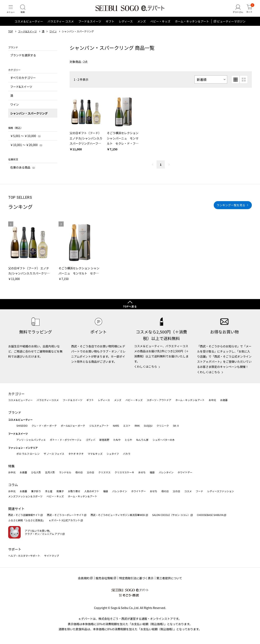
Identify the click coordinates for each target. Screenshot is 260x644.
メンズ (142, 25)
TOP (11, 35)
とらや (128, 440)
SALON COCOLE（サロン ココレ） (171, 515)
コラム (13, 485)
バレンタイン (166, 472)
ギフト (110, 25)
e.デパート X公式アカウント (65, 520)
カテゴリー (16, 394)
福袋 (152, 472)
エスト (127, 426)
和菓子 (60, 491)
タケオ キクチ (76, 454)
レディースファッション (221, 491)
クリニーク (163, 426)
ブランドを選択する (23, 59)
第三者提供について (169, 578)
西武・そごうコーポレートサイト (65, 515)
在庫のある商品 (23, 171)
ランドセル (65, 472)
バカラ (127, 454)
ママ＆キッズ (95, 454)
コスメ (188, 491)
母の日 (79, 472)
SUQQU (148, 426)
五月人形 (50, 472)
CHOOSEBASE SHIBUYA (210, 515)
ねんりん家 (142, 440)
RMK (137, 426)
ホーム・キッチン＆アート (192, 25)
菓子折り (36, 491)
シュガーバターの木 (164, 440)
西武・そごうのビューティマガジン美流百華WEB (118, 515)
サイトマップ (52, 556)
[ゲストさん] (236, 11)
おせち (142, 472)
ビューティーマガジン (231, 25)
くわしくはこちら (146, 366)
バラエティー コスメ (61, 25)
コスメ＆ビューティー (29, 25)
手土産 (49, 491)
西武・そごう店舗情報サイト (24, 515)
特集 (11, 466)
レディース (126, 25)
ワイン (53, 35)
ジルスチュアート (99, 426)
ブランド (15, 412)
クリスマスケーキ (124, 472)
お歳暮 (224, 400)
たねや (117, 440)
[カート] (249, 11)
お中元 (212, 400)
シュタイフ (113, 454)
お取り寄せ (74, 491)
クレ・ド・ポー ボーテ (44, 426)
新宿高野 (104, 440)
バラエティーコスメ (48, 400)
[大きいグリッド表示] (244, 84)
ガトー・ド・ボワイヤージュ (66, 440)
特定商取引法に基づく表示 (136, 578)
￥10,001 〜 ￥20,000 (27, 149)
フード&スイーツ (27, 35)
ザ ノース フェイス (54, 454)
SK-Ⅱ (176, 426)
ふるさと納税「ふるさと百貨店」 (27, 520)
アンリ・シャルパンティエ (31, 440)
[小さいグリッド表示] (235, 84)
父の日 (90, 472)
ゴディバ (90, 440)
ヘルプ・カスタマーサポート (24, 556)
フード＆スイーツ (90, 25)
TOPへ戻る (130, 306)
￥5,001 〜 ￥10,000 (26, 140)
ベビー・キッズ (160, 25)
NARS (116, 426)
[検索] (25, 11)
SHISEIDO (22, 426)
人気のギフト (92, 491)
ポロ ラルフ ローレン (28, 454)
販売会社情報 (104, 578)
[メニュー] (11, 11)
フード (199, 491)
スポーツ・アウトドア (159, 400)
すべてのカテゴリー (23, 82)
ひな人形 (36, 472)
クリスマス (104, 472)
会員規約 (84, 578)
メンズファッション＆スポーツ (25, 496)
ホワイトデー (185, 472)
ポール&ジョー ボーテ (73, 426)
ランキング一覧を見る (231, 209)
